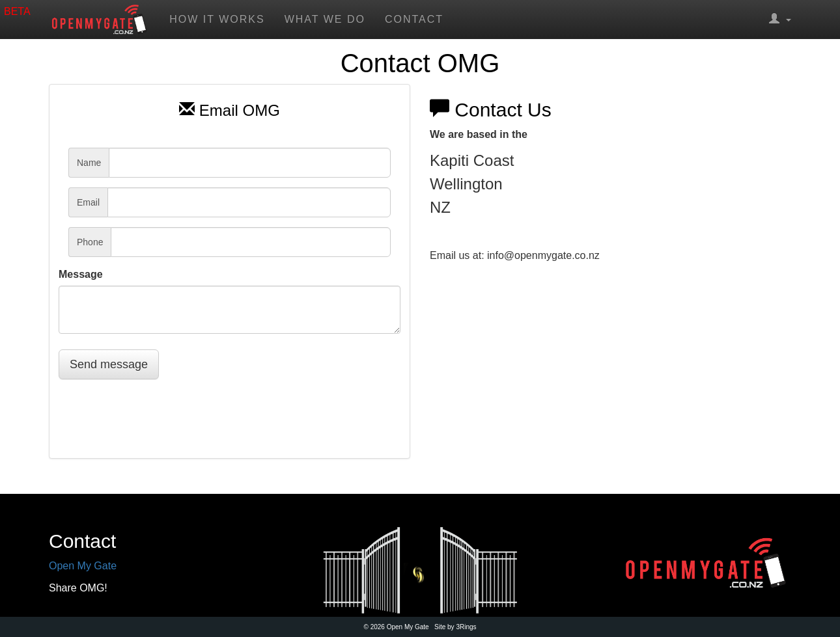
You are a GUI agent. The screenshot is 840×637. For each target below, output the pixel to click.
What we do (325, 19)
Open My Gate (83, 566)
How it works (217, 19)
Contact (414, 19)
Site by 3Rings (455, 627)
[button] (780, 20)
